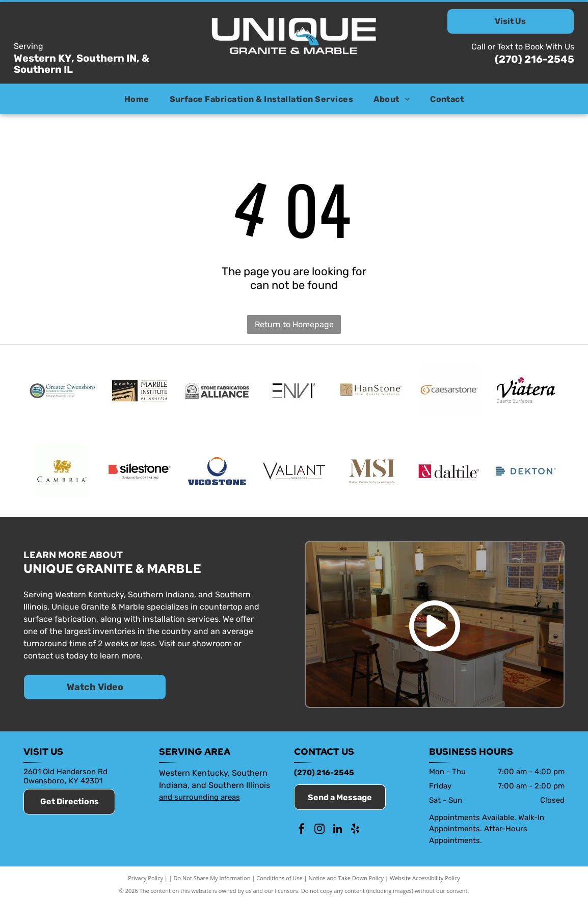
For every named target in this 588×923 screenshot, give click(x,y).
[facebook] (302, 851)
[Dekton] (526, 487)
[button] (262, 99)
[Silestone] (140, 487)
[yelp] (355, 851)
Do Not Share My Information (212, 899)
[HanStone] (371, 396)
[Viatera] (526, 396)
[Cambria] (62, 487)
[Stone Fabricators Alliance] (217, 396)
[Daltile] (449, 487)
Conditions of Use (279, 899)
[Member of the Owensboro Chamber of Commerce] (62, 396)
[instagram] (319, 851)
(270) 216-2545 (534, 59)
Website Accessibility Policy (425, 899)
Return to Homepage (294, 324)
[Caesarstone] (449, 396)
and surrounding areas (199, 817)
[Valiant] (294, 487)
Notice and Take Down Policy (346, 899)
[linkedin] (337, 851)
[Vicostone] (217, 487)
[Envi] (294, 396)
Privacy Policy (145, 899)
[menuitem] (137, 99)
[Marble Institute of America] (140, 396)
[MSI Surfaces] (371, 487)
